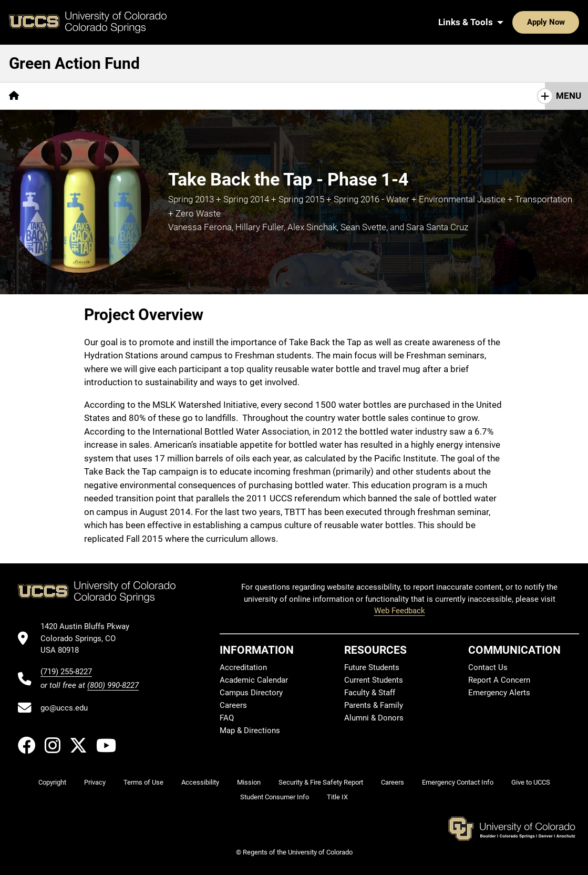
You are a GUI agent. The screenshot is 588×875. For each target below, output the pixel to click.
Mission (249, 782)
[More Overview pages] (63, 96)
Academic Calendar (254, 680)
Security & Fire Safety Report (321, 782)
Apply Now (513, 22)
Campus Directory (251, 693)
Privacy (95, 782)
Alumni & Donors (374, 718)
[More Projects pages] (132, 96)
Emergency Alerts (499, 693)
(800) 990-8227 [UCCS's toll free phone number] (113, 685)
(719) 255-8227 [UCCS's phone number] (66, 672)
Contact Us (488, 667)
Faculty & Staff (370, 693)
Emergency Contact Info (458, 782)
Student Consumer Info (275, 797)
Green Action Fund (74, 63)
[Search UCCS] (568, 22)
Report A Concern (499, 680)
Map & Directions (250, 730)
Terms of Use (143, 782)
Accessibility (200, 782)
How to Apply (240, 96)
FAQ (227, 718)
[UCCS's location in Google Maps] (90, 638)
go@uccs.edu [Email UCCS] (64, 708)
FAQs (185, 96)
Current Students (374, 680)
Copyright (52, 782)
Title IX (337, 797)
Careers (233, 705)
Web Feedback (400, 611)
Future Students (372, 667)
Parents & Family (374, 705)
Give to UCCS (531, 782)
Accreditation (243, 667)
